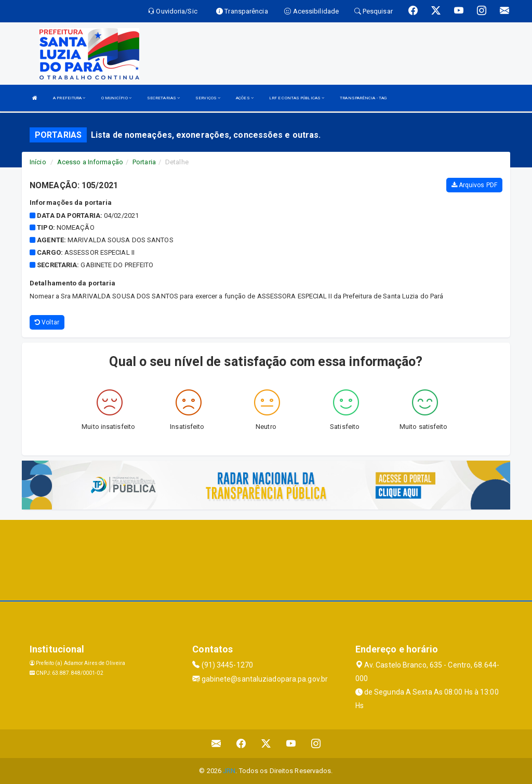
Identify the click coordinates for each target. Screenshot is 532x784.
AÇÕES (245, 98)
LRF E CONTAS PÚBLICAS (297, 98)
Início (38, 162)
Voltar (47, 322)
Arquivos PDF (474, 185)
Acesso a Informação (90, 162)
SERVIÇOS (208, 98)
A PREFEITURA (69, 98)
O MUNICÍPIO (116, 98)
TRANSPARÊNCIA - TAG (363, 98)
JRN (229, 771)
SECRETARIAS (163, 98)
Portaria (144, 162)
